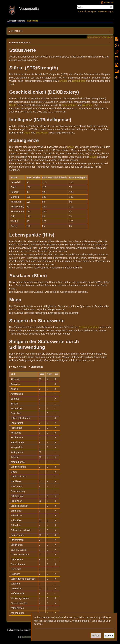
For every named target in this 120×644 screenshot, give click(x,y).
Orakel (93, 157)
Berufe (13, 105)
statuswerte (32, 21)
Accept (109, 636)
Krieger (63, 81)
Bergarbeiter (79, 81)
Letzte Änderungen (87, 12)
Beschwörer (42, 133)
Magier (27, 133)
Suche (112, 7)
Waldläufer (88, 105)
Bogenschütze (69, 105)
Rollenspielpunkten (89, 327)
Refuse (96, 636)
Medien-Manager (106, 12)
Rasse (71, 147)
